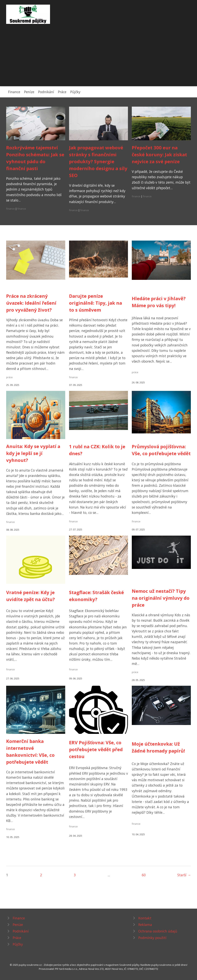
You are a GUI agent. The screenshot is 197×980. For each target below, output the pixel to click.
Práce (62, 92)
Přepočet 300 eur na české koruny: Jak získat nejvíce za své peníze (159, 154)
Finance (14, 92)
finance (10, 209)
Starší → (184, 875)
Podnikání (46, 92)
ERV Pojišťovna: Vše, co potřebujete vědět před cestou (96, 749)
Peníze (29, 92)
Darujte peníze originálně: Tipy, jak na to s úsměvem (96, 303)
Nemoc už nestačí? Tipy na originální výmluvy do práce (161, 598)
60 (144, 875)
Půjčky (75, 92)
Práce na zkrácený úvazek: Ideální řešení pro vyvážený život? (31, 303)
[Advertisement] (98, 53)
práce (9, 377)
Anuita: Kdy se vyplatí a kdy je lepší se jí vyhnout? (33, 453)
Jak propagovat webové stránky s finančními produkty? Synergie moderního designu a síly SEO (98, 161)
